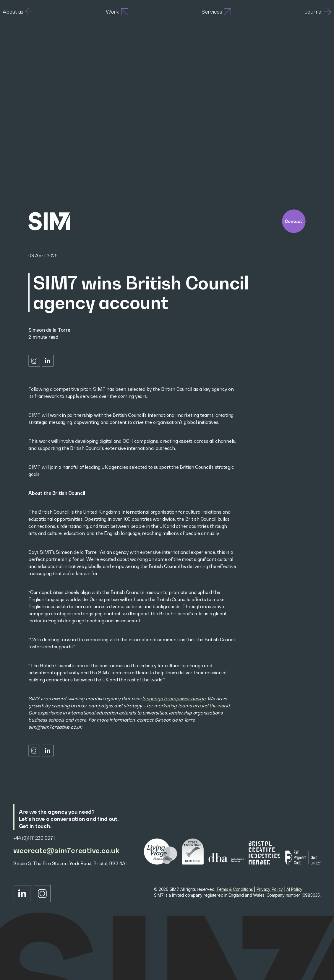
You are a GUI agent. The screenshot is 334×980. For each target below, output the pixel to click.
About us (17, 12)
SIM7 (34, 415)
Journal (318, 12)
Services (216, 12)
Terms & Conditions (235, 889)
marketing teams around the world (192, 706)
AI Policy (294, 889)
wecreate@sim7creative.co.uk (66, 850)
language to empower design (174, 699)
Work (117, 12)
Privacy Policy (270, 889)
